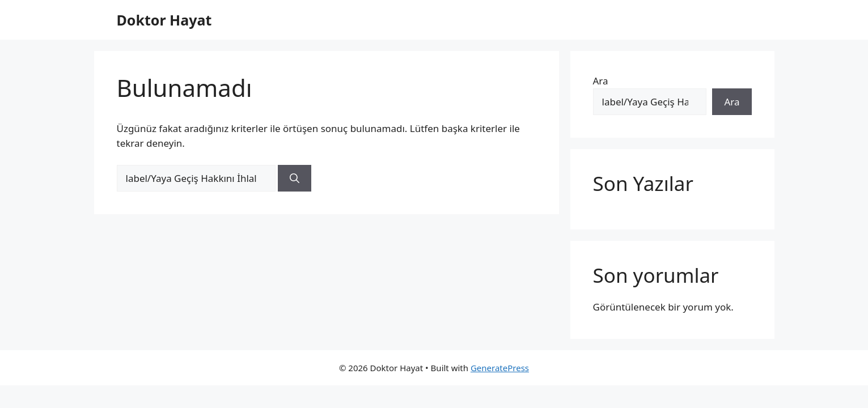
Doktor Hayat (164, 20)
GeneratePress (500, 368)
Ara (601, 81)
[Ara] (295, 178)
